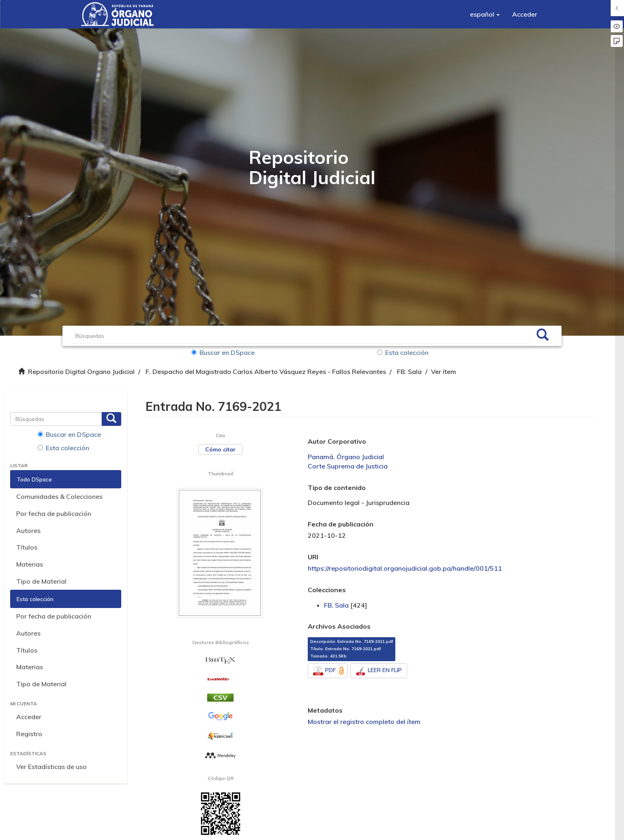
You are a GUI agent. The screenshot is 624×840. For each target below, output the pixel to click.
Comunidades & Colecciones (59, 496)
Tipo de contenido (337, 488)
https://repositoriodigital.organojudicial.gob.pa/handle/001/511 (405, 568)
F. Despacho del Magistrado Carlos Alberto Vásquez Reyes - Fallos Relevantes (266, 372)
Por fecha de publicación (54, 513)
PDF (329, 671)
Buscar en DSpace (223, 352)
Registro (29, 734)
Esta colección (403, 352)
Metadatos (325, 710)
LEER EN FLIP (379, 671)
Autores (28, 531)
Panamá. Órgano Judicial (346, 457)
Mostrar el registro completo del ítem (364, 722)
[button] (485, 14)
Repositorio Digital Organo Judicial (81, 372)
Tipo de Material (41, 581)
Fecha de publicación (341, 524)
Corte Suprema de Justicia (348, 466)
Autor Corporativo (337, 441)
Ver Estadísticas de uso (51, 767)
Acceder (29, 717)
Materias (30, 564)
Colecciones (327, 590)
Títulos (27, 547)
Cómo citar (220, 449)
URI (313, 557)
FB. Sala (409, 372)
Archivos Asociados (339, 626)
